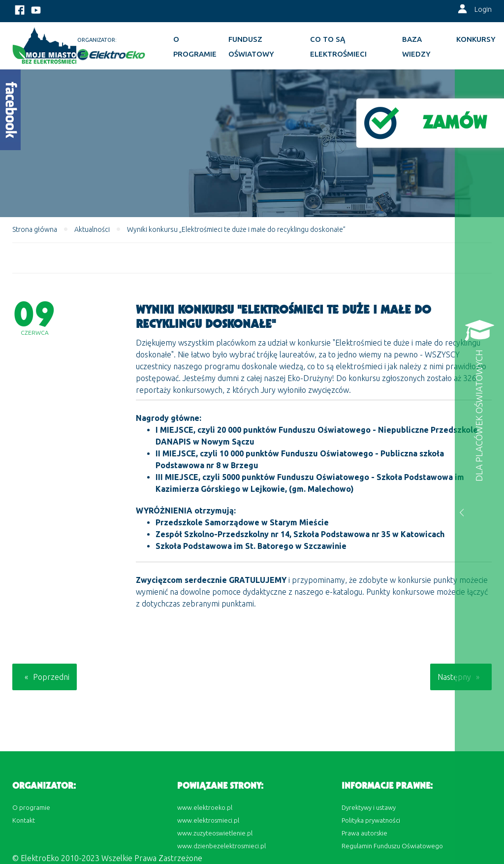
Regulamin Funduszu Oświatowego (392, 846)
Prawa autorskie (364, 833)
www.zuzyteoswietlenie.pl (215, 833)
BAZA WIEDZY (416, 47)
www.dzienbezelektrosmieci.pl (221, 846)
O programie (195, 47)
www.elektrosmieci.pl (208, 820)
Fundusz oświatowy (251, 47)
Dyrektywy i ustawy (369, 807)
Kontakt (24, 820)
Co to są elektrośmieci (338, 47)
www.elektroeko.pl (205, 807)
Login (483, 9)
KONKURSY (476, 39)
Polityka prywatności (371, 820)
